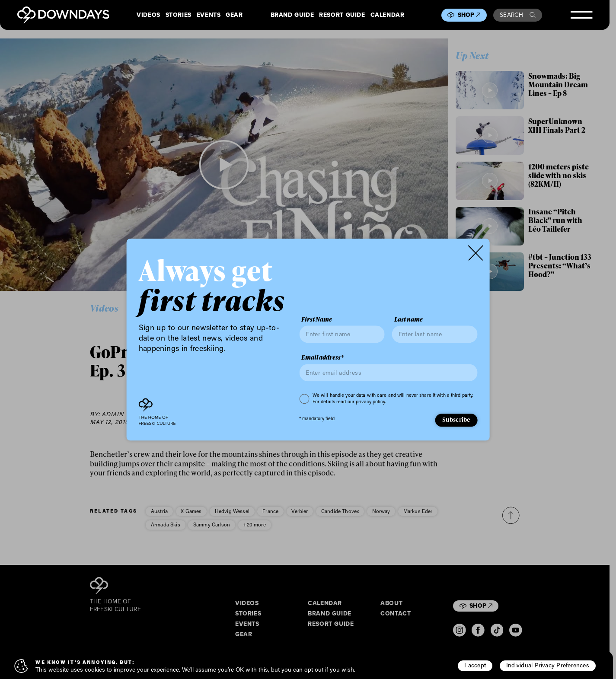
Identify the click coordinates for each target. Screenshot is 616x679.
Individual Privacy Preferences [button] (548, 665)
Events (209, 15)
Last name (409, 319)
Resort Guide (342, 15)
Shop (469, 15)
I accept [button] (475, 665)
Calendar (388, 15)
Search (518, 15)
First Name (317, 319)
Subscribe (456, 420)
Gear (234, 15)
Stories (179, 15)
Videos (148, 15)
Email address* (322, 358)
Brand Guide (292, 15)
